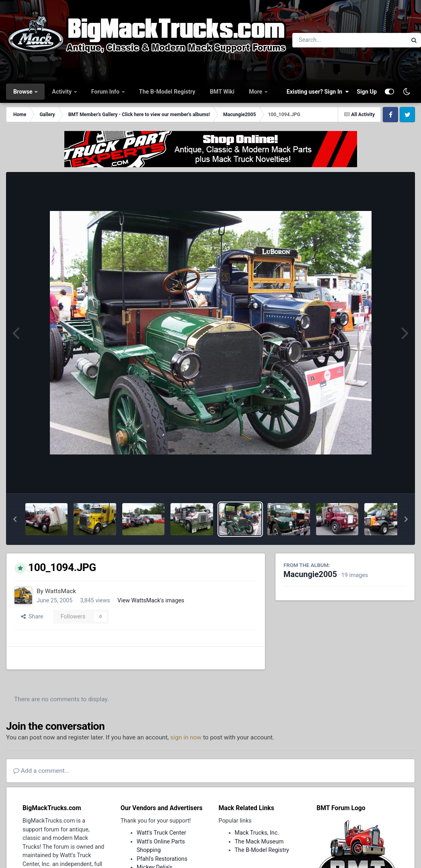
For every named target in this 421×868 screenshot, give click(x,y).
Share (32, 616)
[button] (15, 519)
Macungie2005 (310, 574)
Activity (62, 92)
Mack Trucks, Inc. (257, 833)
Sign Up (367, 92)
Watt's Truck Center (161, 833)
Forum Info (106, 92)
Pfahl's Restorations (162, 859)
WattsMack (61, 591)
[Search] (328, 40)
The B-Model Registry (167, 92)
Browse (24, 92)
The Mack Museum (259, 841)
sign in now (186, 737)
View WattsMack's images (151, 600)
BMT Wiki (222, 92)
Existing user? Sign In (318, 92)
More (256, 92)
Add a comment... (41, 771)
